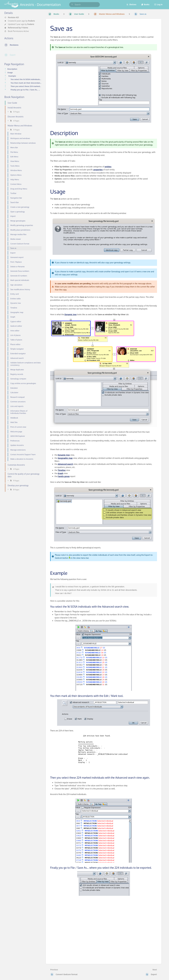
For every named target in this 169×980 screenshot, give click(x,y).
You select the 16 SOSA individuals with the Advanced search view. (26, 79)
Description (12, 69)
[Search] (72, 5)
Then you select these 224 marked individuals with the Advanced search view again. (26, 86)
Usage (10, 72)
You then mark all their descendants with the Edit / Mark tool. (26, 83)
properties (98, 170)
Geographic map (65, 458)
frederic (32, 21)
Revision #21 (12, 17)
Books (145, 4)
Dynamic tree (70, 314)
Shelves (131, 4)
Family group (64, 476)
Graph (61, 473)
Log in (158, 4)
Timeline (62, 470)
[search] (84, 5)
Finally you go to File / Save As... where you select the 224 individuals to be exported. (26, 90)
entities (108, 167)
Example (12, 76)
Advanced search (65, 464)
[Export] (23, 55)
